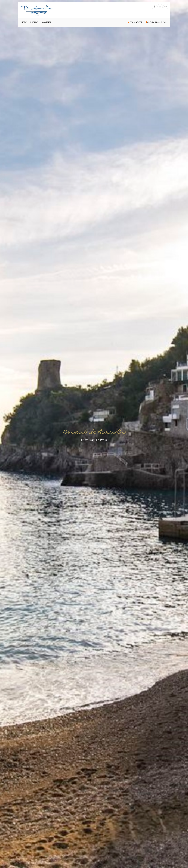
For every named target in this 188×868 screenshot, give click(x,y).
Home (24, 22)
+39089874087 (135, 22)
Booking (34, 22)
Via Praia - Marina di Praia (156, 22)
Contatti (46, 22)
